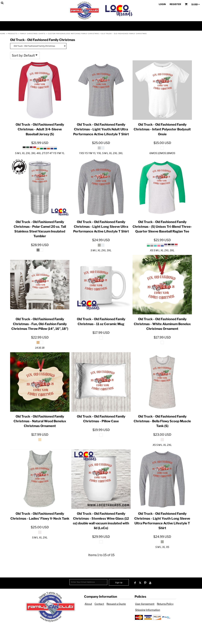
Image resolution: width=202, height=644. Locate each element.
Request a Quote (116, 604)
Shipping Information (148, 610)
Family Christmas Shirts (33, 34)
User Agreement (145, 604)
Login (162, 4)
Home (3, 34)
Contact (99, 604)
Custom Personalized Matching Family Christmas (73, 34)
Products (13, 34)
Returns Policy (165, 604)
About (88, 604)
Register (175, 4)
